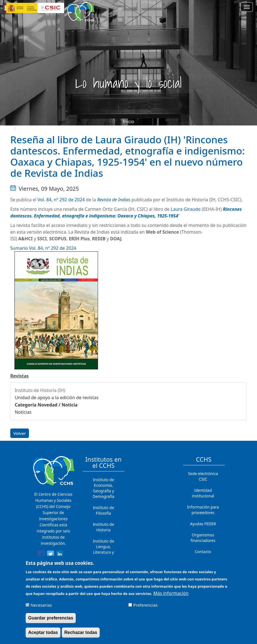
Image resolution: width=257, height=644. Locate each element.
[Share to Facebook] (41, 555)
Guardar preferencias (51, 621)
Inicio (128, 122)
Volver (20, 433)
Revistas (19, 376)
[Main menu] (247, 7)
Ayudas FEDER (203, 524)
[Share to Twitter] (51, 555)
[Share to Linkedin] (60, 555)
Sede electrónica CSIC (203, 476)
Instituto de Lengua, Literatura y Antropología (104, 549)
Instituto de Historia (103, 527)
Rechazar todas (81, 635)
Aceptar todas (43, 635)
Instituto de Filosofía (103, 510)
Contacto (203, 552)
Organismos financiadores (203, 538)
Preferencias (145, 608)
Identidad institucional (203, 493)
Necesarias (41, 608)
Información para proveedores (203, 510)
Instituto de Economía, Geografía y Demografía (104, 488)
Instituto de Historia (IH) (40, 390)
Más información (171, 596)
